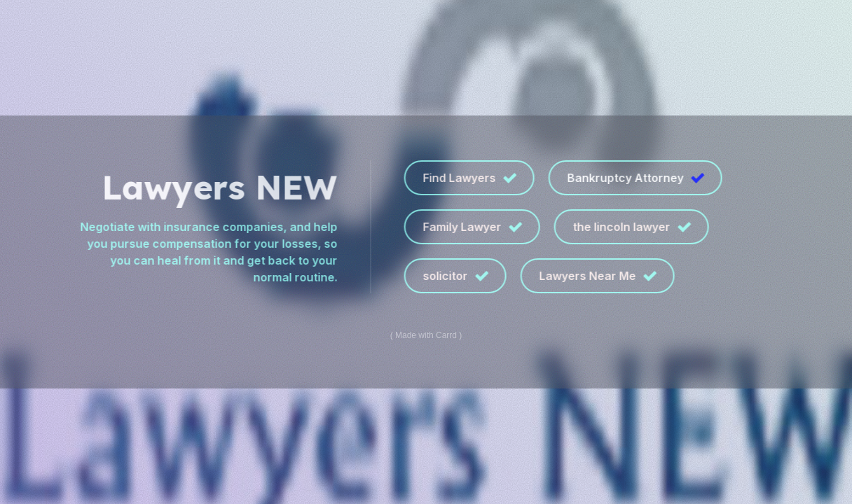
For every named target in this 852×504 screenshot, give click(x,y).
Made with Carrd (426, 335)
